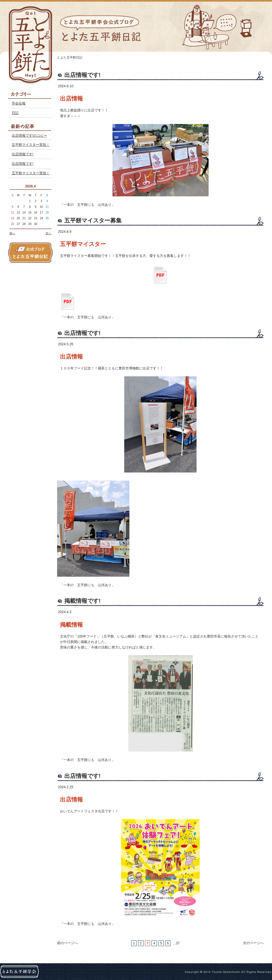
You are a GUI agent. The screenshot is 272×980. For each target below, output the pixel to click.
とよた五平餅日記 (70, 57)
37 (178, 943)
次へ (48, 233)
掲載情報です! (82, 601)
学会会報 (19, 103)
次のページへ (253, 943)
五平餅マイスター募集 (93, 220)
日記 (15, 113)
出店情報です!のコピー (29, 135)
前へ (12, 233)
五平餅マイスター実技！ (31, 145)
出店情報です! (23, 154)
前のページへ (67, 943)
